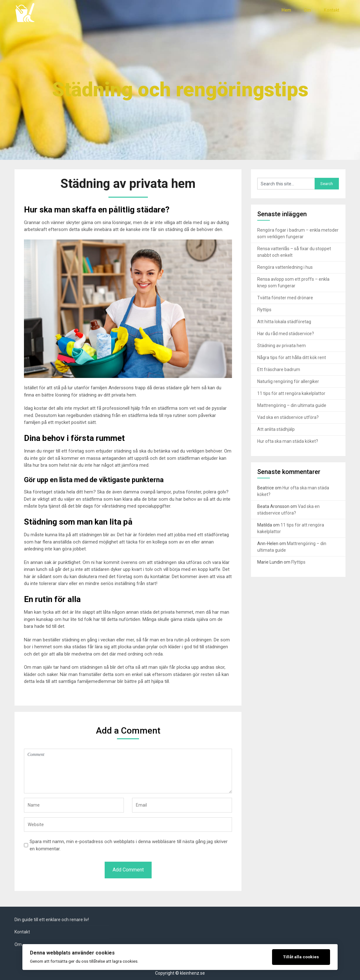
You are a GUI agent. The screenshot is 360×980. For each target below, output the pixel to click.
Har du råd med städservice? (286, 334)
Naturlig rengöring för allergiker (288, 381)
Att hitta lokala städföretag (284, 322)
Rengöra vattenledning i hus (285, 267)
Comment (128, 771)
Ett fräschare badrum (279, 369)
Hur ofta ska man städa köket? (288, 441)
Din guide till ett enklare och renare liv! (52, 920)
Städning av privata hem (282, 346)
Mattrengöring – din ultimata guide (292, 405)
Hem (287, 10)
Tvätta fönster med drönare (285, 298)
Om (308, 10)
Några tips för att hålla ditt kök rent (292, 358)
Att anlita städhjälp (276, 429)
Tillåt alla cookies (301, 957)
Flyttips (264, 310)
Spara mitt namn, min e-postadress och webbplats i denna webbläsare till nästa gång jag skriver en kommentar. (129, 845)
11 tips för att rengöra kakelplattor (291, 393)
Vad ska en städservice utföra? (288, 417)
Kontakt (331, 10)
